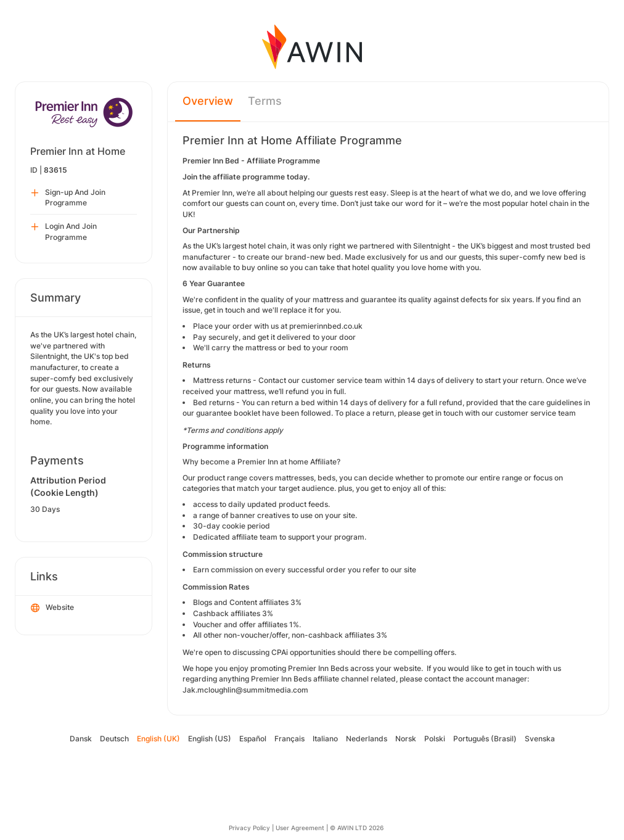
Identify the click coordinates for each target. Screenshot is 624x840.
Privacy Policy (249, 828)
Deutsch (114, 739)
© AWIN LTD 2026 (357, 828)
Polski (435, 739)
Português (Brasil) (485, 739)
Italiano (325, 739)
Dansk (81, 739)
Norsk (406, 739)
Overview (208, 101)
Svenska (540, 739)
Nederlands (367, 739)
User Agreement (300, 828)
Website (52, 608)
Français (289, 739)
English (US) (210, 739)
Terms (265, 101)
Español (253, 739)
